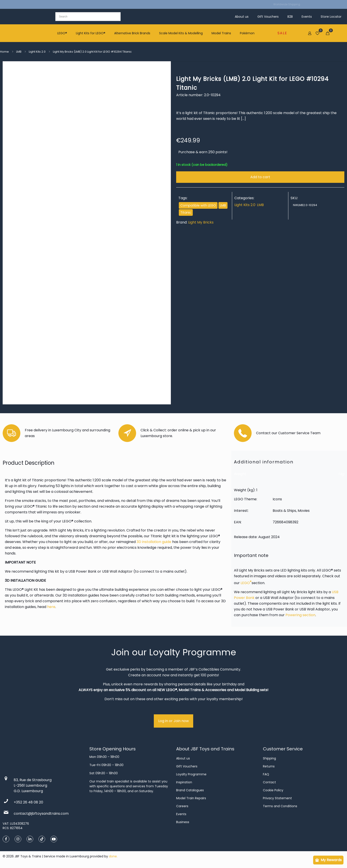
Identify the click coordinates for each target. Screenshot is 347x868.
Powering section (300, 615)
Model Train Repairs (191, 798)
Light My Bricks (201, 222)
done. (113, 856)
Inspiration (184, 782)
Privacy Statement (277, 798)
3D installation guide (154, 542)
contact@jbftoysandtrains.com (41, 814)
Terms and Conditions (280, 806)
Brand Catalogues (190, 790)
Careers (182, 806)
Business (183, 822)
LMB (19, 52)
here (51, 607)
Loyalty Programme (191, 774)
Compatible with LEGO (198, 205)
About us (183, 758)
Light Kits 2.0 (37, 52)
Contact (269, 782)
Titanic (186, 212)
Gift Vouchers (187, 766)
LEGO (246, 583)
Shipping (269, 758)
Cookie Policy (273, 790)
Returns (269, 766)
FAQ (266, 774)
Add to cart (260, 177)
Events (181, 814)
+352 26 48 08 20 (28, 802)
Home (4, 52)
